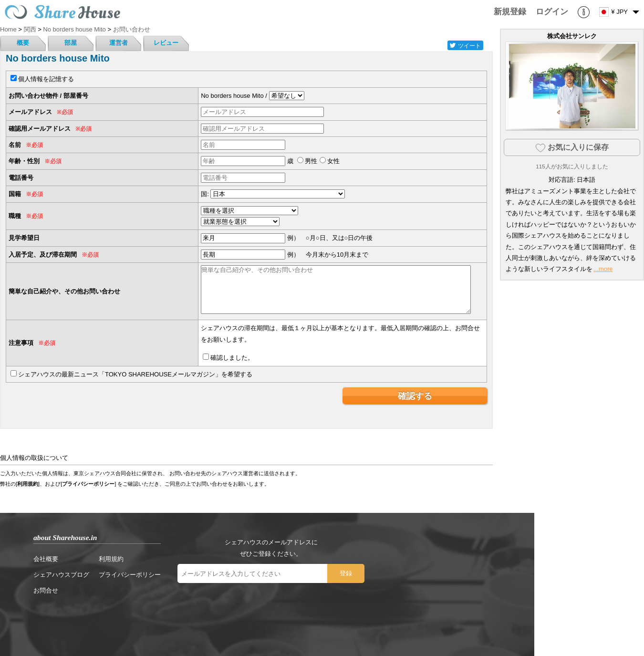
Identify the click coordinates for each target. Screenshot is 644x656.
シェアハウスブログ (61, 575)
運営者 (119, 43)
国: (205, 194)
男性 (311, 161)
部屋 (71, 43)
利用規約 (28, 484)
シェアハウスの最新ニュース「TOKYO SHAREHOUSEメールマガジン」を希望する (135, 374)
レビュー (166, 43)
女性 (333, 161)
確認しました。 (232, 358)
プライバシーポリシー (88, 484)
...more (603, 269)
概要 (23, 43)
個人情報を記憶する (46, 79)
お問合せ (46, 590)
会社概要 (46, 559)
